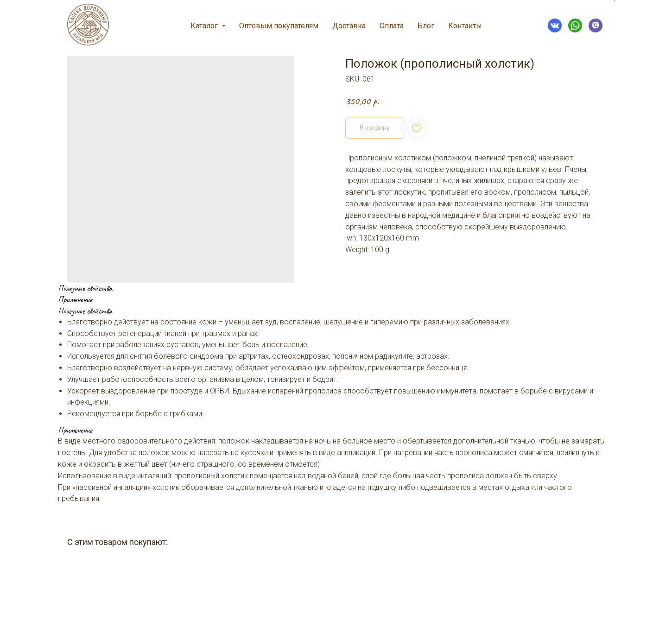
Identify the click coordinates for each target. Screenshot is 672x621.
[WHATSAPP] (575, 25)
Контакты (465, 26)
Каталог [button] (205, 26)
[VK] (555, 25)
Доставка (349, 26)
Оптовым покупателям (279, 26)
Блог (426, 26)
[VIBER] (596, 25)
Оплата (392, 26)
